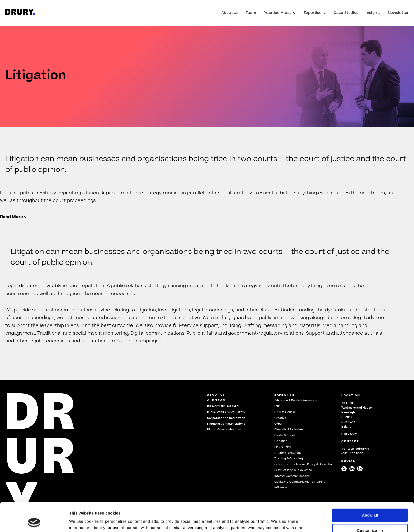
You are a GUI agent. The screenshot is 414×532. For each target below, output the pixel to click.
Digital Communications (224, 430)
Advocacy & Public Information (296, 401)
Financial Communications (226, 424)
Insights (373, 13)
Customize (370, 504)
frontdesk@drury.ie (355, 449)
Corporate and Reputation (226, 418)
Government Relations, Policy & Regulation (304, 464)
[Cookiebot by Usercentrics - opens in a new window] (34, 522)
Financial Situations (288, 453)
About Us (230, 13)
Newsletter (398, 13)
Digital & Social (285, 435)
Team (251, 13)
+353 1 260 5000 (352, 454)
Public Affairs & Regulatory (226, 412)
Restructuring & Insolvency (293, 470)
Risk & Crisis (283, 447)
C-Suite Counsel (285, 412)
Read (14, 217)
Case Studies (346, 13)
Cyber (279, 424)
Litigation (281, 441)
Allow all (370, 488)
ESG (277, 406)
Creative (280, 418)
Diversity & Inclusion (289, 430)
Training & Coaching (289, 459)
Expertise (315, 13)
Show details (81, 522)
